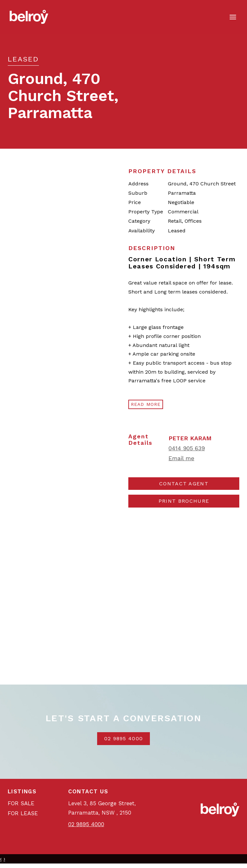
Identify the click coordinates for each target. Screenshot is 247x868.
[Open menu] (233, 17)
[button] (184, 501)
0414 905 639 (187, 448)
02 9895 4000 (124, 738)
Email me (181, 458)
